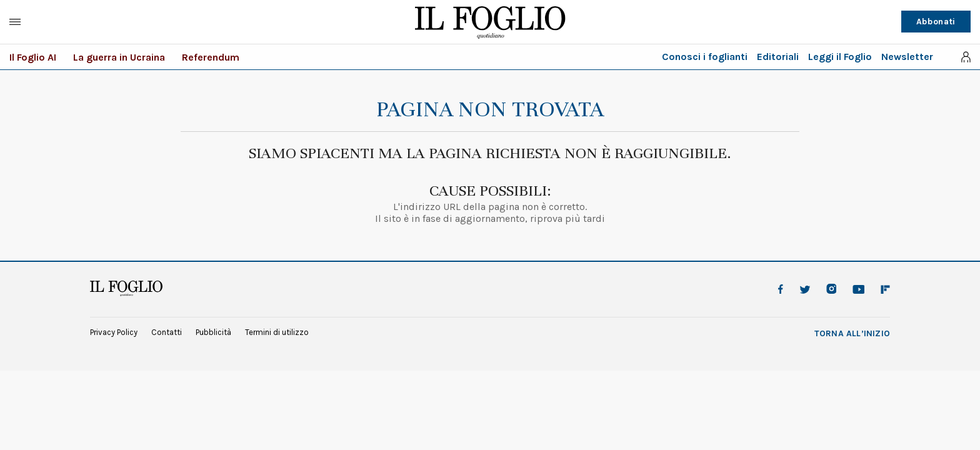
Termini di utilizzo (277, 332)
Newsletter (907, 57)
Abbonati (936, 22)
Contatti (167, 332)
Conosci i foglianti (705, 57)
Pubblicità (213, 332)
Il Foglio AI (33, 57)
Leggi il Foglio (840, 57)
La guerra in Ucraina (119, 57)
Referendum (211, 57)
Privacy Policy (114, 332)
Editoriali (778, 57)
